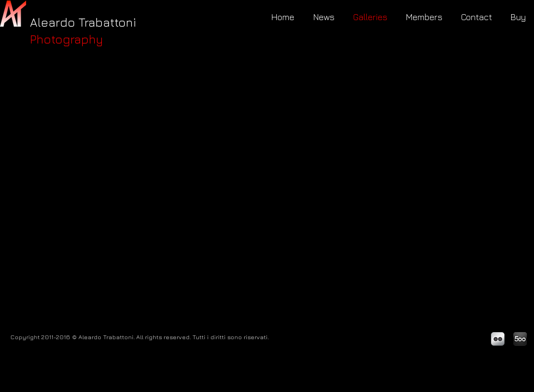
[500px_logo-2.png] (520, 339)
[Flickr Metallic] (498, 339)
